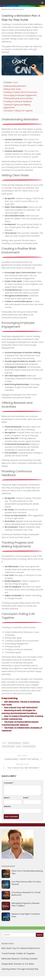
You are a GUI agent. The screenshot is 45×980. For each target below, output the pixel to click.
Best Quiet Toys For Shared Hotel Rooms (21, 948)
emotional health (8, 746)
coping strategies (14, 743)
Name (7, 798)
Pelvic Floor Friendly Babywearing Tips (27, 872)
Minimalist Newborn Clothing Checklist (20, 959)
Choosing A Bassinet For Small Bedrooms (26, 894)
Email (26, 798)
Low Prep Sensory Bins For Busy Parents (26, 883)
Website (7, 806)
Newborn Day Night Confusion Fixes (26, 915)
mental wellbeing (29, 746)
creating (26, 743)
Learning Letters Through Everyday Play (20, 969)
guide (19, 746)
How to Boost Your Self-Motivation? (21, 707)
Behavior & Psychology (13, 9)
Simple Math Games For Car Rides (18, 964)
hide (15, 83)
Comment (9, 783)
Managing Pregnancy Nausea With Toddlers (25, 904)
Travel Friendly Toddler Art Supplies (18, 953)
